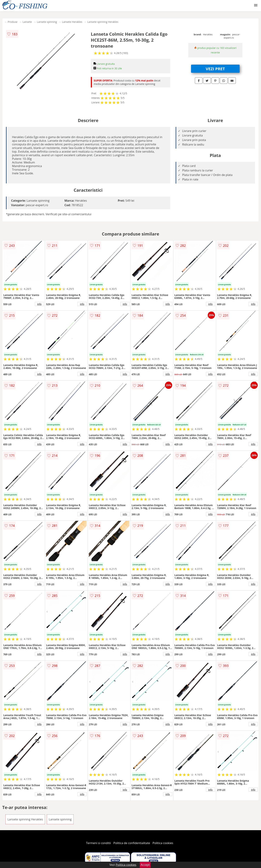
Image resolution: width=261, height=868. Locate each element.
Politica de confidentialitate (132, 843)
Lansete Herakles (72, 22)
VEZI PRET (215, 69)
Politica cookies (163, 843)
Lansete (27, 22)
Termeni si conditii (99, 843)
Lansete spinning (47, 22)
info (39, 304)
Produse (13, 22)
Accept (145, 865)
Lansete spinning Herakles (103, 22)
